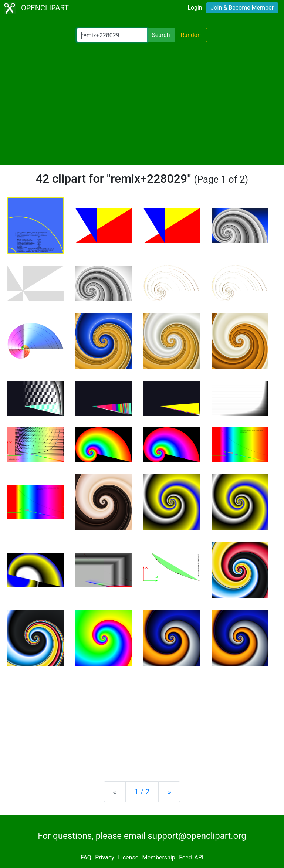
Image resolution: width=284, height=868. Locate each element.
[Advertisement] (142, 104)
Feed (185, 857)
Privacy (105, 857)
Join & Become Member (242, 8)
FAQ (86, 857)
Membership (158, 857)
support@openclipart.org (197, 836)
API (199, 857)
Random (192, 35)
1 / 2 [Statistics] (142, 792)
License (128, 857)
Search (161, 35)
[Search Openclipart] (112, 35)
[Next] (169, 792)
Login (195, 8)
